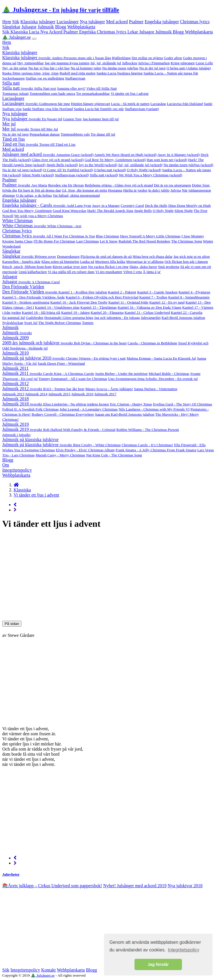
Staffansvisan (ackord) (72, 175)
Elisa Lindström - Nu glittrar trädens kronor (76, 404)
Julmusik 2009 (16, 338)
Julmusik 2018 (16, 399)
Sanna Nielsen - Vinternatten (156, 389)
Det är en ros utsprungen (172, 185)
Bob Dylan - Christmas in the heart (100, 343)
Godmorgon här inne (54, 104)
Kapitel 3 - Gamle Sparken (157, 292)
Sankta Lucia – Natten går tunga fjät (171, 73)
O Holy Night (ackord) (144, 170)
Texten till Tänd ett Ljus (57, 144)
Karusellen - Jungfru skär (21, 262)
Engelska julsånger (162, 22)
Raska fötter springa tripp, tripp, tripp (31, 73)
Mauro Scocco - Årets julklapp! (109, 389)
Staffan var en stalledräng (45, 78)
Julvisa (176, 190)
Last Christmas (88, 241)
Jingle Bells (143, 211)
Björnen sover (45, 256)
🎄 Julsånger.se (61, 10)
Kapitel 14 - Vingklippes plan (57, 307)
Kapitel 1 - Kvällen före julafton (83, 292)
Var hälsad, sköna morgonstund (76, 195)
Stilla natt (11, 83)
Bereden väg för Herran (66, 185)
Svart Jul (31, 323)
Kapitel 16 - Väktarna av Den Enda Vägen (149, 307)
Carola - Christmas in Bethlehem (152, 343)
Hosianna (115, 190)
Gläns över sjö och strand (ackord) (58, 160)
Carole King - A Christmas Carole (69, 374)
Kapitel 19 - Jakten (75, 312)
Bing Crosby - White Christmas (97, 445)
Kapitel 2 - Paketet (122, 292)
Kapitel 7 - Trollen (153, 297)
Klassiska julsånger (38, 22)
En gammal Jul (14, 318)
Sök (16, 22)
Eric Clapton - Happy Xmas (131, 404)
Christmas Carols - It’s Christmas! (147, 445)
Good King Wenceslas (70, 211)
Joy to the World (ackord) (98, 165)
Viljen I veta (133, 272)
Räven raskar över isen (70, 267)
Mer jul (9, 124)
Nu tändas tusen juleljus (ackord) (188, 165)
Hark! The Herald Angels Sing (110, 211)
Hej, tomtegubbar (30, 63)
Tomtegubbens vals (75, 134)
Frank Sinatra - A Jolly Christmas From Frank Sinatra (156, 450)
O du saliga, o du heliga (34, 195)
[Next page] (15, 510)
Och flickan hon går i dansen (186, 262)
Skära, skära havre (143, 267)
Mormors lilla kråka (110, 262)
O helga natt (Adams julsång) (189, 68)
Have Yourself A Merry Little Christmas (150, 236)
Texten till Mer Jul (44, 129)
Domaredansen (68, 256)
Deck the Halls (156, 206)
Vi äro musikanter (109, 272)
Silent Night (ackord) (38, 175)
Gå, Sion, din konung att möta (84, 190)
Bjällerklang (121, 58)
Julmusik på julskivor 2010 (34, 358)
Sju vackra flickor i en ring (108, 267)
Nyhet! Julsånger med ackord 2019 (135, 886)
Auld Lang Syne (79, 206)
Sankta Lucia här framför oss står (99, 109)
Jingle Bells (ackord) (62, 165)
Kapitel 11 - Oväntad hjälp (128, 302)
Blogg (61, 27)
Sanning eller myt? (71, 88)
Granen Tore (72, 119)
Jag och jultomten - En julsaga (117, 318)
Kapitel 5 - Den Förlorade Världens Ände (33, 297)
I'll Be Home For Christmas (55, 241)
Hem (7, 22)
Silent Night (184, 211)
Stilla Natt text (45, 88)
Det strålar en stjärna (147, 58)
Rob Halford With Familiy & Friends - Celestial (79, 430)
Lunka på (87, 262)
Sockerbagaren (13, 78)
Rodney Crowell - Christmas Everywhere (63, 414)
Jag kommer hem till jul (101, 119)
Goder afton (173, 58)
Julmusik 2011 (15, 368)
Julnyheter (11, 874)
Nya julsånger (92, 22)
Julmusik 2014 (36, 394)
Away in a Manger (106, 206)
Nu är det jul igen (152, 68)
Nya (45, 32)
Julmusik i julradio (16, 435)
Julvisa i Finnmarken (154, 63)
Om (6, 465)
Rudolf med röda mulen (78, 73)
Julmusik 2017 (105, 394)
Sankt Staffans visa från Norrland (48, 109)
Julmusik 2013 (13, 394)
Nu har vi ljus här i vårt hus (49, 68)
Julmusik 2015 (59, 394)
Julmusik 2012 (16, 383)
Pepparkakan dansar (45, 134)
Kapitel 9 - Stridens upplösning (26, 302)
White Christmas (18, 221)
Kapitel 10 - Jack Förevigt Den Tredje (79, 302)
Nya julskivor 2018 (185, 886)
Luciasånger (68, 22)
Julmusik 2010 (16, 353)
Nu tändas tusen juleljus (120, 68)
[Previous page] (15, 505)
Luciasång (158, 104)
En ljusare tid (52, 119)
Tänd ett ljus (14, 139)
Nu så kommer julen (86, 68)
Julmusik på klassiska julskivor (31, 440)
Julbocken (130, 63)
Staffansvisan (75, 78)
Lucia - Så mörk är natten (130, 104)
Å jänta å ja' (152, 272)
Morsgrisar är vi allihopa (145, 262)
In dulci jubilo (159, 190)
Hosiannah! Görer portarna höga (69, 318)
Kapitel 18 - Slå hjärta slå (41, 312)
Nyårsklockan (13, 323)
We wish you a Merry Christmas (39, 216)
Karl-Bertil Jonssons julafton (183, 318)
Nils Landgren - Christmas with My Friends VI (154, 409)
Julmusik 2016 (82, 394)
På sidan (12, 624)
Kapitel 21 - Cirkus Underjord (147, 312)
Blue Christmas (108, 236)
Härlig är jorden (135, 190)
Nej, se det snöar (15, 68)
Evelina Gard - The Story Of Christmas (182, 404)
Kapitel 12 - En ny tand (167, 302)
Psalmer (136, 22)
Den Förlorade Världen (23, 287)
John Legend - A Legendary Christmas (89, 409)
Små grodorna (169, 267)
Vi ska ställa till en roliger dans (71, 272)
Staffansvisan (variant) (142, 109)
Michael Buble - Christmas (169, 374)
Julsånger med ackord (29, 154)
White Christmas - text (64, 226)
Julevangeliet (151, 318)
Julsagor (29, 27)
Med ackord (117, 22)
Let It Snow (109, 241)
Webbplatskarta (81, 27)
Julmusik (46, 27)
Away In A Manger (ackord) (179, 155)
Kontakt (49, 970)
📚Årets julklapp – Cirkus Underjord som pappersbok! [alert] (52, 886)
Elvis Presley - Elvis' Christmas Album (85, 450)
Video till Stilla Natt (102, 88)
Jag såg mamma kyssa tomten (67, 63)
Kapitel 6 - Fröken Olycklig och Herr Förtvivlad (102, 297)
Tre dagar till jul (103, 134)
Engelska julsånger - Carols (34, 205)
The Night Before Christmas (60, 323)
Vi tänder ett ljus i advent (129, 94)
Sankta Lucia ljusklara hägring (119, 73)
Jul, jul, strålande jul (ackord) (140, 165)
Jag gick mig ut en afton (192, 256)
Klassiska (20, 32)
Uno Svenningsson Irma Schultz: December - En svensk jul (153, 379)
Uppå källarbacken (32, 272)
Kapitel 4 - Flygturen (194, 292)
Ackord (56, 32)
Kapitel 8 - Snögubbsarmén (189, 297)
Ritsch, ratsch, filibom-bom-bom (27, 267)
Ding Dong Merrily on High (189, 206)
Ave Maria (39, 185)
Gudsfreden (34, 318)
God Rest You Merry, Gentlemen (27, 211)
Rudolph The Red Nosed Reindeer (145, 241)
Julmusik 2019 (16, 424)
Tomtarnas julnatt (15, 94)
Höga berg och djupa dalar (152, 256)
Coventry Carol (132, 206)
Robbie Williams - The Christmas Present (148, 430)
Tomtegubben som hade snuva (53, 94)
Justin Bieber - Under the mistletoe (121, 374)
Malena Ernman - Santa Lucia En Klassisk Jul (161, 358)
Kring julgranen (183, 63)
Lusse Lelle (204, 63)
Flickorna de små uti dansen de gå (106, 256)
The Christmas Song (187, 241)
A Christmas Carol (46, 282)
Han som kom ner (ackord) (167, 160)
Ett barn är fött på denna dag (40, 190)
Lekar (133, 32)
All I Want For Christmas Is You (70, 236)
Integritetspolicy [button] (184, 950)
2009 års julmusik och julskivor (38, 343)
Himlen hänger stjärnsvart (90, 104)
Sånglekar (11, 27)
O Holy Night (163, 211)
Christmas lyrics (195, 22)
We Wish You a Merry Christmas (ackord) (151, 175)
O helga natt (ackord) (110, 170)
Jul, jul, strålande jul (106, 63)
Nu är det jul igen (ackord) (22, 170)
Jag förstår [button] (158, 964)
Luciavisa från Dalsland (185, 104)
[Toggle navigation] (34, 39)
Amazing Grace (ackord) (75, 155)
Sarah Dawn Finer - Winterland (61, 363)
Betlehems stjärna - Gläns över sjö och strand (119, 185)
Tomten (88, 323)
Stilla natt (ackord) (104, 175)
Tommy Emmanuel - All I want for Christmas (73, 379)
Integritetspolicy (17, 470)
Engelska (88, 32)
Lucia (34, 32)
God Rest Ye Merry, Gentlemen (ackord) (115, 160)
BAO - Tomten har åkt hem (64, 389)
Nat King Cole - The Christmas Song (114, 455)
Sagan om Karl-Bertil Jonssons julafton (125, 414)
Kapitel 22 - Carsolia (187, 312)
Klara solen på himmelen (60, 262)
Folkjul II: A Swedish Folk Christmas (31, 409)
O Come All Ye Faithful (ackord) (68, 170)
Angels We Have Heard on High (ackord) (126, 155)
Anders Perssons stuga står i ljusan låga (81, 58)
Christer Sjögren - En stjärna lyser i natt (96, 358)
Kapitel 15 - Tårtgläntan (99, 307)
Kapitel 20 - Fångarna (107, 312)
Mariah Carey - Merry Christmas (60, 455)
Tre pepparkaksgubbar (93, 94)
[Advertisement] (108, 575)
